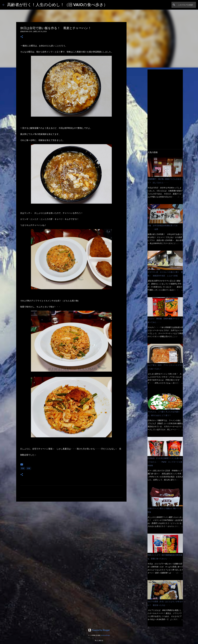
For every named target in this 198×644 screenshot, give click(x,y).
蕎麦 (23, 468)
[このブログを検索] (183, 5)
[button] (22, 37)
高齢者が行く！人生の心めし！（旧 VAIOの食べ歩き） (57, 5)
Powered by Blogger (99, 630)
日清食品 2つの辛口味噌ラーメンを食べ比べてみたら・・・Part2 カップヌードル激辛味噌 (165, 462)
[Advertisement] (71, 523)
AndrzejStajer (106, 635)
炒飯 (29, 468)
